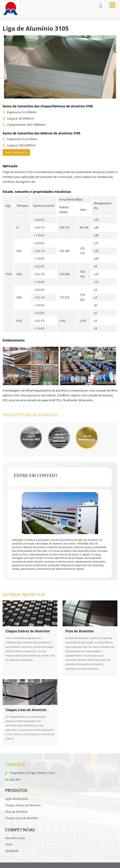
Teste (9, 844)
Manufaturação (15, 838)
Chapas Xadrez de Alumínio (23, 805)
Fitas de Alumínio (16, 812)
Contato (15, 765)
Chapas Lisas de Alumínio (22, 818)
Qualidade (12, 851)
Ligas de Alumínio (17, 799)
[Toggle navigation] (112, 5)
